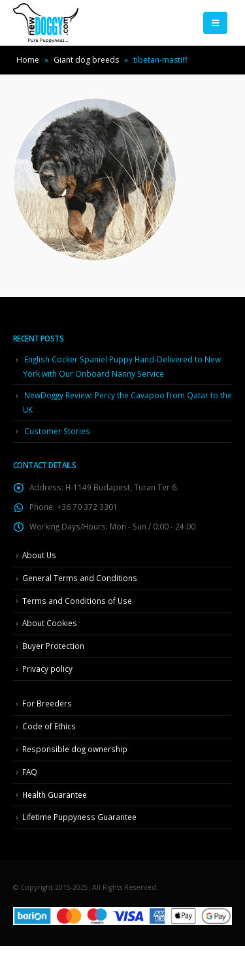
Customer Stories (57, 431)
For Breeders (47, 703)
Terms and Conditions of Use (77, 601)
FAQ (30, 772)
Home (28, 60)
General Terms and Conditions (80, 578)
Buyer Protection (53, 646)
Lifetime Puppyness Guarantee (79, 817)
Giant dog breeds (86, 60)
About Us (39, 555)
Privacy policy (47, 669)
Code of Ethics (49, 726)
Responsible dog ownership (75, 749)
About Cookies (50, 623)
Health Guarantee (55, 795)
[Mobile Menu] (215, 23)
